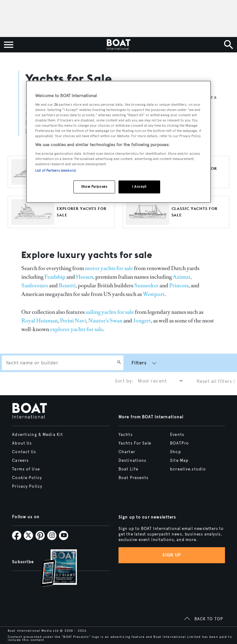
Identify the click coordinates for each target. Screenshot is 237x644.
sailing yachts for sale (110, 312)
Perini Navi (73, 321)
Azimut (182, 277)
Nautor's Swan (105, 321)
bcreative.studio (188, 469)
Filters (139, 363)
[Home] (118, 45)
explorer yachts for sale (77, 329)
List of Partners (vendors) (55, 171)
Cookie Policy (27, 478)
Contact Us (24, 452)
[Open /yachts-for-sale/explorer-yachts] (33, 222)
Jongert (142, 321)
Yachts (126, 435)
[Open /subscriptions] (54, 569)
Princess (179, 285)
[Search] (119, 363)
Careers (20, 461)
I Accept (139, 187)
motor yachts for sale (109, 268)
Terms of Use (26, 469)
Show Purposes (94, 187)
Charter (127, 452)
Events (177, 435)
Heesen (85, 277)
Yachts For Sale (135, 443)
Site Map (179, 461)
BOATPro (179, 443)
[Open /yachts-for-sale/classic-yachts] (148, 222)
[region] (118, 142)
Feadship (55, 277)
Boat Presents (134, 478)
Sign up (172, 555)
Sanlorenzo (35, 285)
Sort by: (124, 381)
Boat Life (128, 469)
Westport (154, 294)
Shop (175, 452)
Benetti (67, 285)
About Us (22, 443)
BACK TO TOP (209, 619)
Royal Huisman (39, 321)
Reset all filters (216, 381)
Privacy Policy (27, 486)
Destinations (132, 461)
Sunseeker (146, 285)
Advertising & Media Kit (37, 435)
